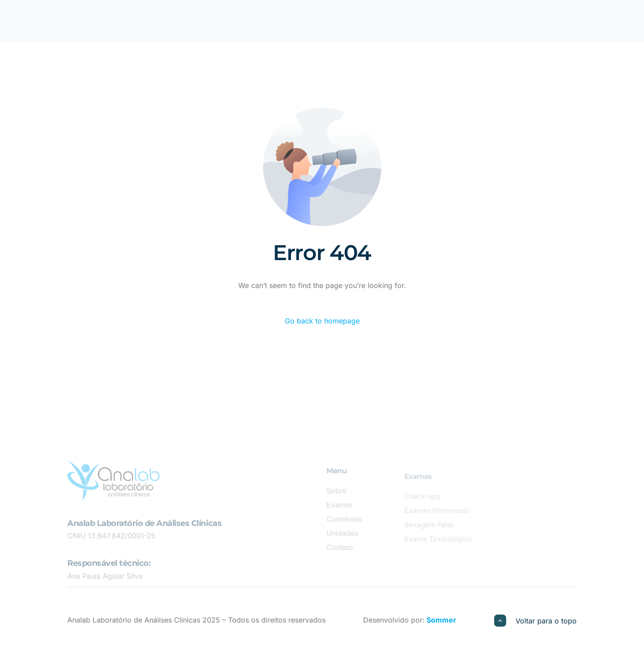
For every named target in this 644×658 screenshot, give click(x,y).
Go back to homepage (322, 321)
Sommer (440, 620)
